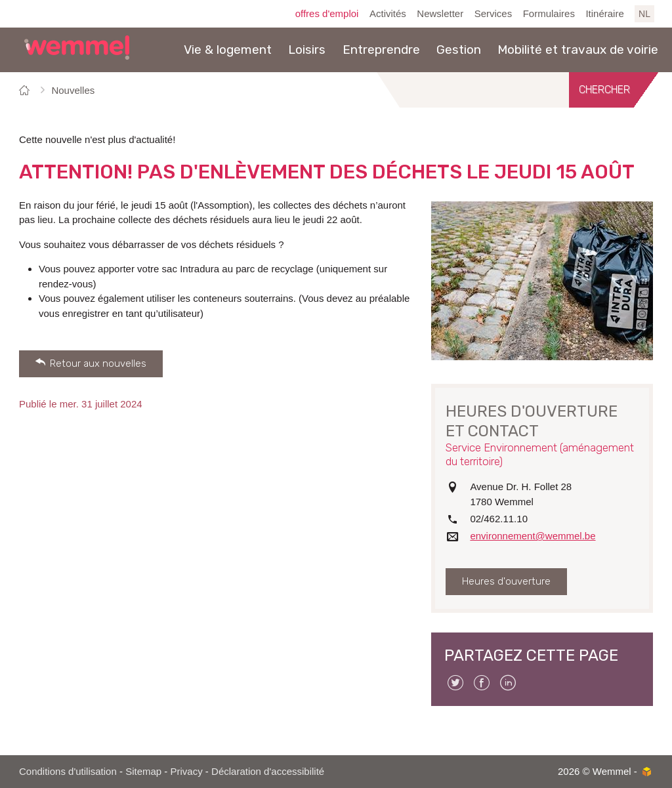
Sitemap (143, 771)
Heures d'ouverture (506, 581)
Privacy (187, 771)
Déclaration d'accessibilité (268, 771)
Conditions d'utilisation (68, 771)
